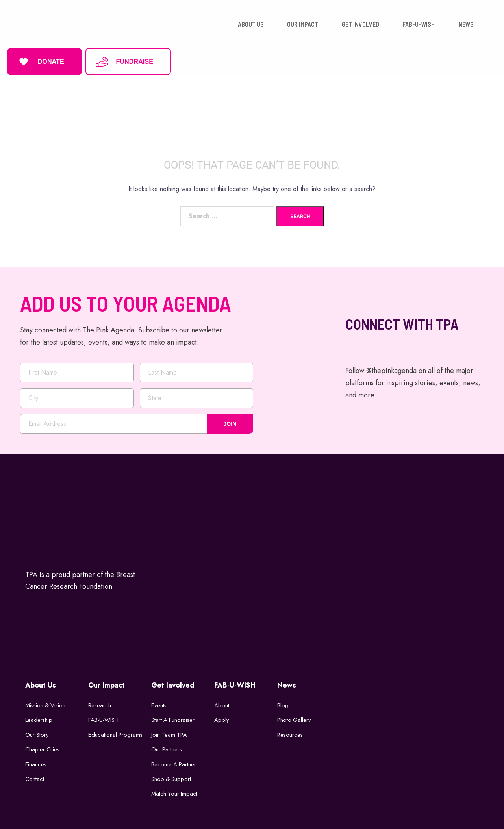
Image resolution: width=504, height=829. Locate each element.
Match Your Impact (175, 792)
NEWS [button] (466, 23)
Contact (35, 777)
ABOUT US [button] (251, 23)
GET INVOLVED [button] (360, 23)
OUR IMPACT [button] (303, 23)
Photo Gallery (294, 718)
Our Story (37, 733)
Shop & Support (171, 777)
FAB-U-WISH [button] (419, 23)
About (222, 703)
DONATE (40, 61)
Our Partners (167, 748)
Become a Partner (174, 762)
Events (159, 703)
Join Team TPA (170, 733)
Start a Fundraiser (173, 718)
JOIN (230, 422)
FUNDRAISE (124, 61)
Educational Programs (116, 733)
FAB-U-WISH (104, 718)
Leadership (39, 718)
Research (100, 703)
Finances (36, 762)
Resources (290, 733)
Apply (222, 718)
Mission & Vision (46, 703)
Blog (283, 703)
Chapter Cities (43, 748)
